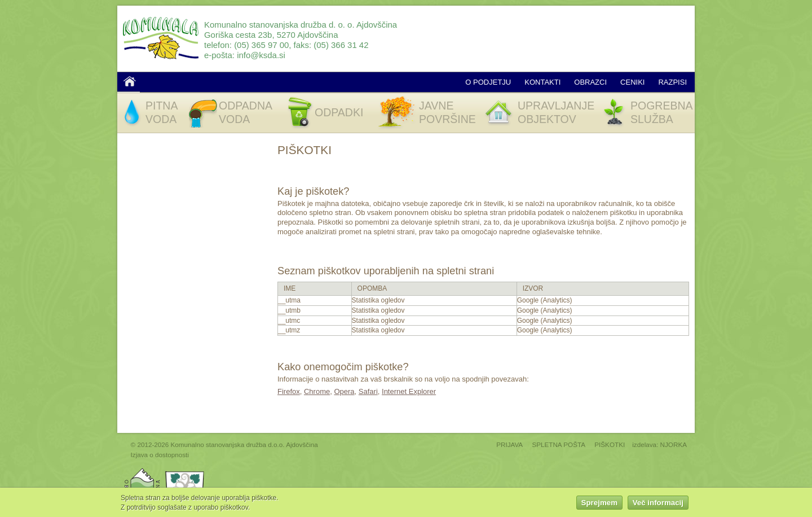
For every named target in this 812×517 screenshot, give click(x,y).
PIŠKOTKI (610, 444)
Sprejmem (599, 504)
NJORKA (674, 444)
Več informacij (658, 504)
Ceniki (632, 82)
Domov (130, 81)
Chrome (317, 391)
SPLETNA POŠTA (559, 444)
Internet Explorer (409, 391)
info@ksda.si (261, 55)
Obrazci (590, 82)
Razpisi (672, 82)
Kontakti (542, 82)
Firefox (289, 391)
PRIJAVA (509, 444)
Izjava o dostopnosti (160, 455)
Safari (368, 391)
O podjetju (488, 82)
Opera (344, 391)
